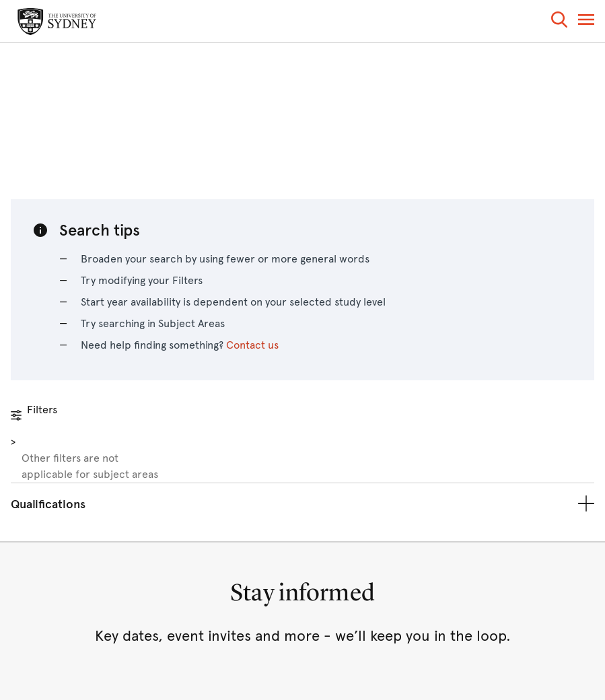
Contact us (252, 345)
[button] (559, 22)
